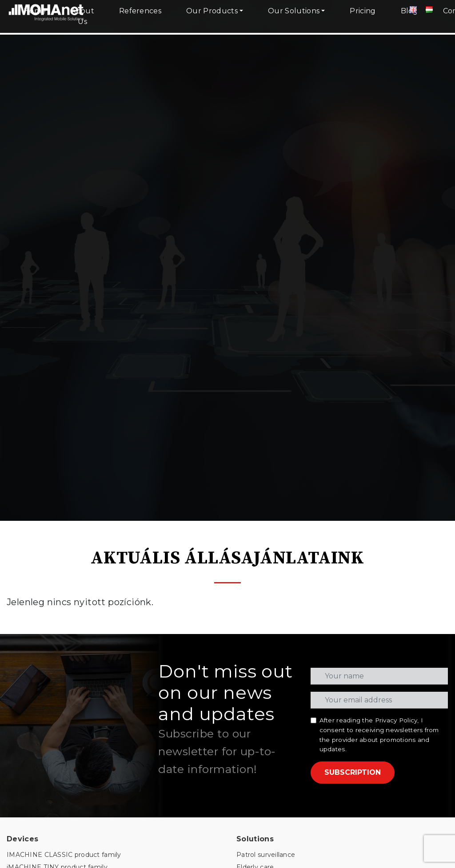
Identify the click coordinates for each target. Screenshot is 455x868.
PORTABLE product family (50, 587)
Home (35, 11)
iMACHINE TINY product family (57, 563)
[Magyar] (429, 11)
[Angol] (413, 11)
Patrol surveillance (266, 551)
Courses (20, 784)
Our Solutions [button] (294, 11)
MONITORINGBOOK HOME (52, 699)
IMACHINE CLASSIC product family (64, 551)
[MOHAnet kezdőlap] (47, 22)
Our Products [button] (212, 11)
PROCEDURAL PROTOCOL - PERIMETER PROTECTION (99, 852)
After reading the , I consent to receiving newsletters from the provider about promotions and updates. (379, 430)
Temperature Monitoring (276, 599)
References (140, 11)
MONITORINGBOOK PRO (49, 687)
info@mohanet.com (269, 792)
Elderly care (255, 563)
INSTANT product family (46, 575)
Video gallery (28, 809)
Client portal (26, 772)
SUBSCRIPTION (353, 468)
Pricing (363, 11)
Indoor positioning (266, 587)
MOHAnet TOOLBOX (41, 675)
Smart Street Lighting (272, 611)
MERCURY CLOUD (37, 631)
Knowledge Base (34, 796)
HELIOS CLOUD (33, 618)
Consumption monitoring (277, 575)
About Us (82, 16)
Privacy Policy (396, 416)
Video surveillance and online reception (299, 623)
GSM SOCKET (29, 711)
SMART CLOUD (32, 643)
